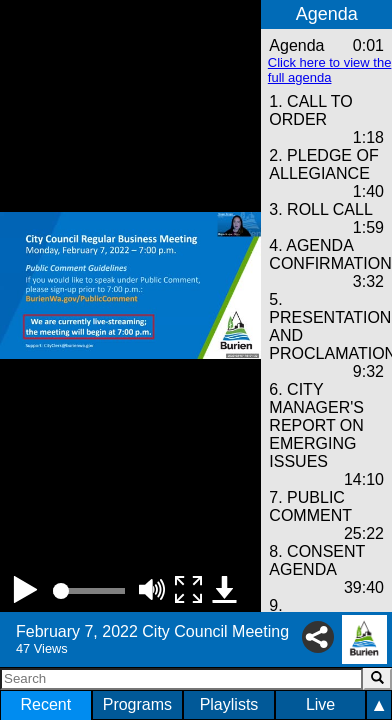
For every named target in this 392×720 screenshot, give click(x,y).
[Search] (181, 679)
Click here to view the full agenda (330, 70)
